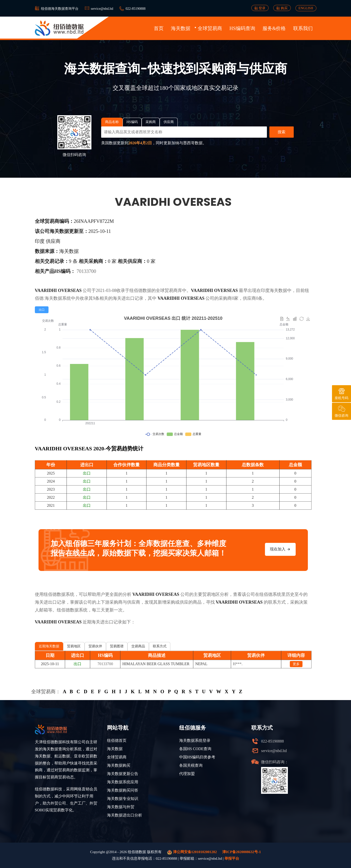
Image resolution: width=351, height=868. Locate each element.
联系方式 (160, 646)
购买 (282, 8)
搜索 (282, 132)
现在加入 (280, 549)
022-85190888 (136, 9)
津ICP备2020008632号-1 (242, 852)
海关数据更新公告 (123, 774)
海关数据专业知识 (123, 799)
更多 (296, 664)
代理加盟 (187, 774)
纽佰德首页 (117, 740)
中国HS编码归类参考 (197, 757)
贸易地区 (74, 646)
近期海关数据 (49, 646)
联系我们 (303, 28)
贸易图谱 (117, 646)
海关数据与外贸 (121, 807)
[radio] (42, 310)
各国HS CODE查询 (195, 749)
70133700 (86, 271)
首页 (159, 28)
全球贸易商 (210, 28)
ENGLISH (306, 8)
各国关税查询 (191, 765)
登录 (260, 8)
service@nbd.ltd (102, 9)
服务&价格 (274, 28)
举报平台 (232, 858)
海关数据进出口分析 (125, 815)
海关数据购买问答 (123, 790)
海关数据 (181, 28)
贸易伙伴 (95, 646)
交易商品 (138, 646)
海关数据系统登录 (195, 740)
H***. (238, 664)
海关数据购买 (119, 765)
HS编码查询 (242, 28)
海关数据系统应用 (123, 782)
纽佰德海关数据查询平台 (60, 9)
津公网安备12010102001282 (192, 852)
